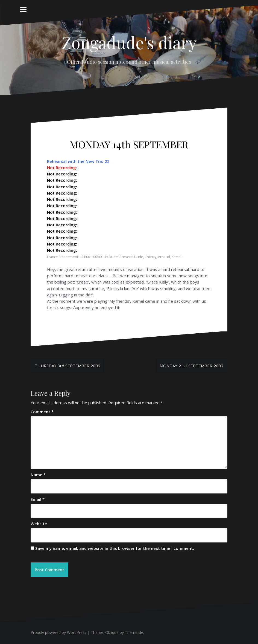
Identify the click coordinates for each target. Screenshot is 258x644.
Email (38, 499)
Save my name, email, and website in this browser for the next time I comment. (115, 548)
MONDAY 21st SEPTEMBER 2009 (191, 366)
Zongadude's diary (129, 42)
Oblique (112, 633)
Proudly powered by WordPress (58, 633)
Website (39, 524)
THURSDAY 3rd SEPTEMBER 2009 (68, 366)
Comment (42, 412)
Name (38, 475)
